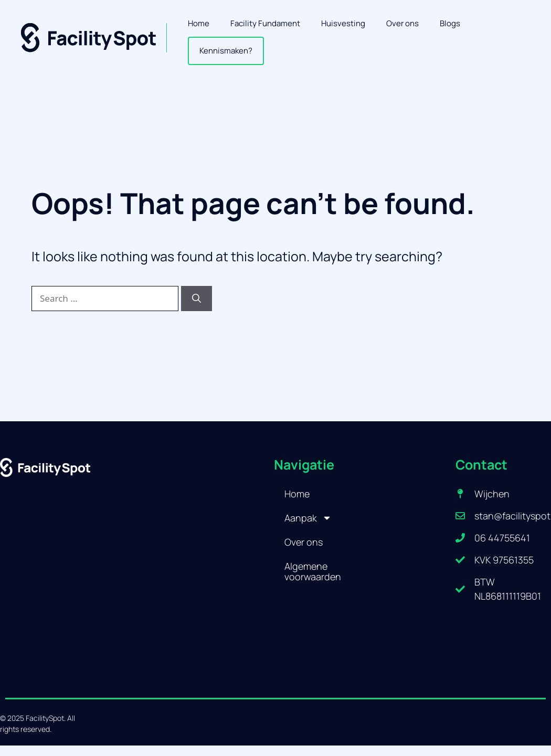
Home (199, 23)
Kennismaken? (226, 51)
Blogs (450, 23)
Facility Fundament (265, 23)
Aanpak (308, 518)
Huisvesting (343, 23)
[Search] (197, 299)
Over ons (402, 23)
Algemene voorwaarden (313, 571)
